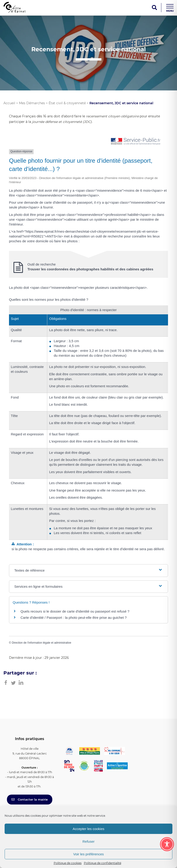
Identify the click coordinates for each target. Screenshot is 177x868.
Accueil (9, 103)
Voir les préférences (89, 854)
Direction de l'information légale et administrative (41, 643)
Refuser (89, 841)
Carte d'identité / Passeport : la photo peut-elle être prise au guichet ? (74, 618)
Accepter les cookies (88, 829)
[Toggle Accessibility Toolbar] (167, 844)
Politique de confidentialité (103, 863)
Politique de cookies (68, 863)
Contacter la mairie (30, 799)
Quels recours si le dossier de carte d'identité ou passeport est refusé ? (75, 611)
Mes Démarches (32, 103)
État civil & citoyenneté (67, 103)
